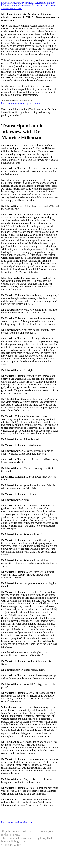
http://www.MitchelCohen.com (17, 822)
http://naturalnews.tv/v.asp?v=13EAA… (22, 103)
